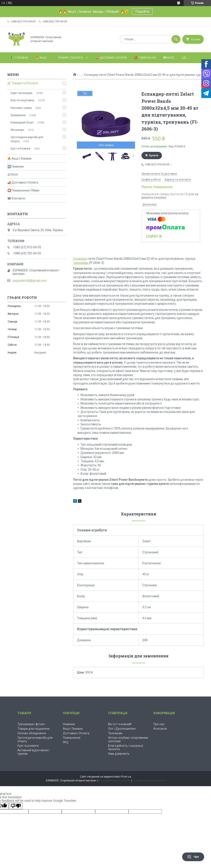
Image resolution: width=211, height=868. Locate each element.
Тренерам (115, 733)
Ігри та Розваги (20, 149)
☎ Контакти (16, 198)
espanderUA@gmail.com (30, 281)
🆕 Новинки (16, 166)
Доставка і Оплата (76, 733)
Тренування (18, 115)
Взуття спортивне (22, 100)
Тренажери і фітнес (31, 724)
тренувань (81, 263)
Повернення (72, 738)
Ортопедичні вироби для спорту (27, 139)
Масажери (17, 130)
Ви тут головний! (120, 724)
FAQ (66, 742)
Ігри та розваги (28, 746)
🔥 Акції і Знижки (19, 159)
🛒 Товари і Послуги (68, 58)
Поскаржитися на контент (115, 781)
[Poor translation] (16, 806)
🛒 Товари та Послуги (23, 83)
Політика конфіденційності (149, 781)
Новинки (69, 724)
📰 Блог (169, 58)
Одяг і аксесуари (21, 93)
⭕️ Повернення (145, 58)
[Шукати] (176, 39)
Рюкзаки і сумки (21, 108)
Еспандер (80, 259)
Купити (154, 156)
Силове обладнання (32, 733)
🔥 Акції (41, 58)
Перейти (142, 12)
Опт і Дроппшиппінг (122, 729)
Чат (193, 857)
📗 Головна (19, 58)
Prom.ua (126, 777)
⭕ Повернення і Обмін (23, 190)
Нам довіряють (119, 754)
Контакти (160, 729)
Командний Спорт (22, 122)
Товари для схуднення (33, 729)
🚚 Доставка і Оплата (111, 58)
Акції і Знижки (73, 729)
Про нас (159, 724)
